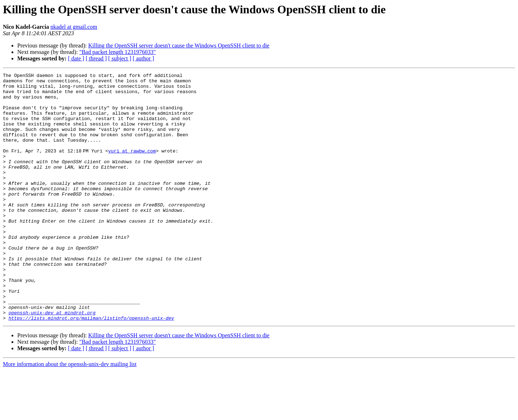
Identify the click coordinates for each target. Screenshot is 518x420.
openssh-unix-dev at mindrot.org (52, 361)
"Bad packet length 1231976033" (117, 52)
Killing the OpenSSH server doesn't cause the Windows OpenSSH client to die (179, 45)
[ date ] (76, 58)
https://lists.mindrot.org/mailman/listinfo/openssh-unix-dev (91, 367)
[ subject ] (120, 58)
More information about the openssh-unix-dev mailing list (70, 414)
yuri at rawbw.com (133, 167)
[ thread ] (96, 58)
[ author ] (144, 58)
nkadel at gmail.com (74, 27)
